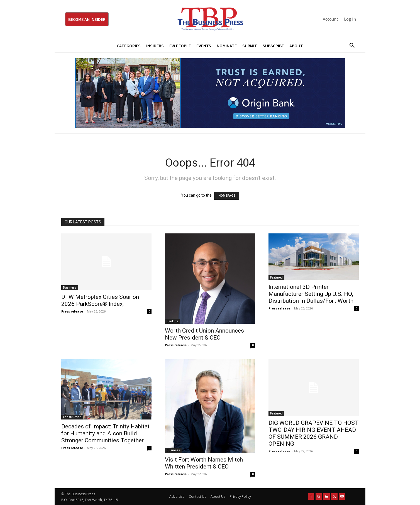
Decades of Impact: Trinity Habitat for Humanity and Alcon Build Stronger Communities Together (105, 433)
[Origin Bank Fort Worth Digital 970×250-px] (210, 93)
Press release (72, 311)
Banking (173, 321)
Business (70, 287)
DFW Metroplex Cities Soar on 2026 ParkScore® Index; (100, 300)
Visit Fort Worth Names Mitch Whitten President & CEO (204, 463)
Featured (276, 277)
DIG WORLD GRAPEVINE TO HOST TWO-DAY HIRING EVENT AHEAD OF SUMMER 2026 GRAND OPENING (314, 433)
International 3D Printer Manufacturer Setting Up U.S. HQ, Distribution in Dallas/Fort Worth (311, 294)
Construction (72, 417)
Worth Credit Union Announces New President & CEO (204, 334)
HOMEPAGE (227, 196)
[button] (350, 46)
